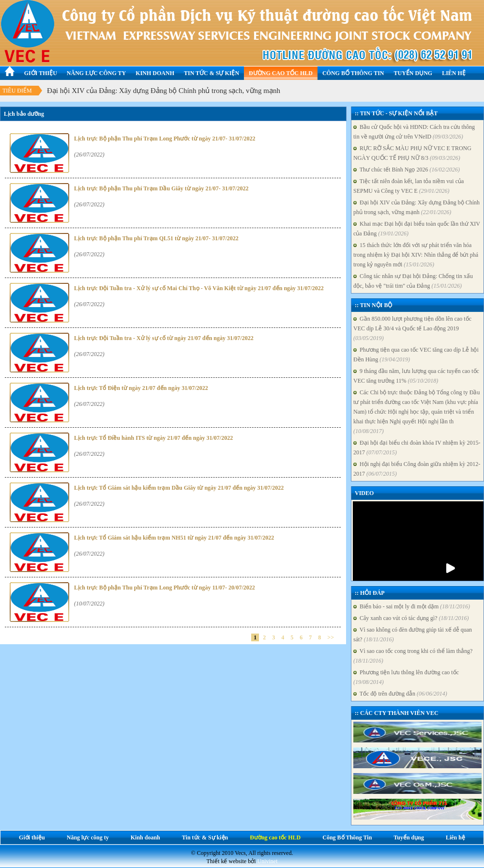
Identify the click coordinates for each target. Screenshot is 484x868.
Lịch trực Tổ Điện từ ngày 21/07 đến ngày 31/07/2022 (141, 388)
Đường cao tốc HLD (281, 73)
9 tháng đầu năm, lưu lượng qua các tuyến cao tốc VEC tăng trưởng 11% (416, 376)
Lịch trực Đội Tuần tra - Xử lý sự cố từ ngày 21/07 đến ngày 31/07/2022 (164, 338)
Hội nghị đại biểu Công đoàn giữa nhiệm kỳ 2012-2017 (417, 469)
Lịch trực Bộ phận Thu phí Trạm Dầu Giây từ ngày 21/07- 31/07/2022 (161, 188)
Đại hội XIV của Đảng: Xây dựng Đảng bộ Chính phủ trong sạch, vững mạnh (164, 91)
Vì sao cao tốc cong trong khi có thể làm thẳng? (413, 656)
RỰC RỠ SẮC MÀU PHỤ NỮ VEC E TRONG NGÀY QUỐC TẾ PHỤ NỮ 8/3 (412, 153)
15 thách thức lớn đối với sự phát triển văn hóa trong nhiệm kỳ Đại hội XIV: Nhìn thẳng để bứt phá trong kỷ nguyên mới (416, 255)
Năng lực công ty (96, 73)
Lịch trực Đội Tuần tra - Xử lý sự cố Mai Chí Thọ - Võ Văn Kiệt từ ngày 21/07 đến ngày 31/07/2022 (199, 288)
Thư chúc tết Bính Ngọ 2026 (407, 170)
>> (331, 637)
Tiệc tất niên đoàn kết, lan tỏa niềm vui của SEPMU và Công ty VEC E (408, 186)
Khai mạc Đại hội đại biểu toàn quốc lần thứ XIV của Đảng (417, 229)
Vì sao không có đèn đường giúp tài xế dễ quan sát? (413, 635)
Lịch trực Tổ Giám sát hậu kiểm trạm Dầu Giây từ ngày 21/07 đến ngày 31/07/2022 (179, 488)
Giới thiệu (41, 73)
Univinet (268, 861)
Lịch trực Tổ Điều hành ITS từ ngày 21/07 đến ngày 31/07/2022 (153, 438)
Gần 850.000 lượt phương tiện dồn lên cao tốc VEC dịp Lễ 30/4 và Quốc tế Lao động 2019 (412, 328)
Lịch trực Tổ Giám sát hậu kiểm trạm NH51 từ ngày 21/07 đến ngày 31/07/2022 (174, 538)
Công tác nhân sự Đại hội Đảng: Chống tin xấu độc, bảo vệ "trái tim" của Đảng (413, 281)
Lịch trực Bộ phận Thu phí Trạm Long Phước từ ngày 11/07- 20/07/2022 (165, 588)
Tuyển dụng (413, 73)
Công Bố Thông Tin (353, 73)
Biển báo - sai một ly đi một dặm (412, 606)
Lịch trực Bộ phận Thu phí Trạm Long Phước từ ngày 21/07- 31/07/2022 (165, 139)
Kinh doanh (155, 73)
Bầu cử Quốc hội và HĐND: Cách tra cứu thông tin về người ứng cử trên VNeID (414, 132)
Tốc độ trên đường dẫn (400, 694)
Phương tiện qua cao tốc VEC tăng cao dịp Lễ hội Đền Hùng (416, 355)
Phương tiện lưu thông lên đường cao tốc (406, 677)
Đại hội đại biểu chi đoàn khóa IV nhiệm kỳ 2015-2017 (417, 448)
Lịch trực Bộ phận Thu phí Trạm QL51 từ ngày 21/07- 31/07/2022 (156, 238)
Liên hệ (454, 73)
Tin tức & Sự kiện (212, 73)
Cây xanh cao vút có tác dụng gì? (411, 618)
